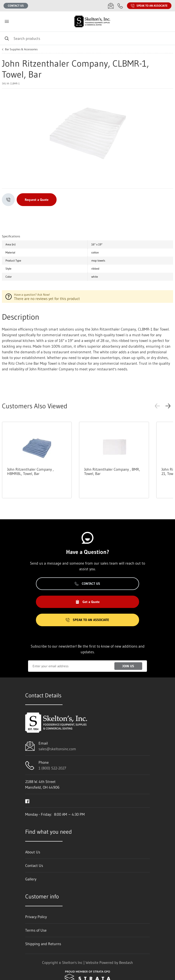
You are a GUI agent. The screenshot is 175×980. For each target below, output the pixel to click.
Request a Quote (37, 200)
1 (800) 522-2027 (52, 768)
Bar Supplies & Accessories (21, 49)
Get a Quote (87, 602)
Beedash (126, 962)
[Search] (87, 38)
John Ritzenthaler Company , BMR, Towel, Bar (112, 471)
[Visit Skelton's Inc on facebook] (27, 801)
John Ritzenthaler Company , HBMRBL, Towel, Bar (30, 471)
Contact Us (16, 6)
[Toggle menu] (7, 21)
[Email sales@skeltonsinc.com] (111, 6)
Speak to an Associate (149, 6)
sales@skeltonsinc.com (57, 749)
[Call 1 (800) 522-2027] (120, 6)
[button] (168, 406)
